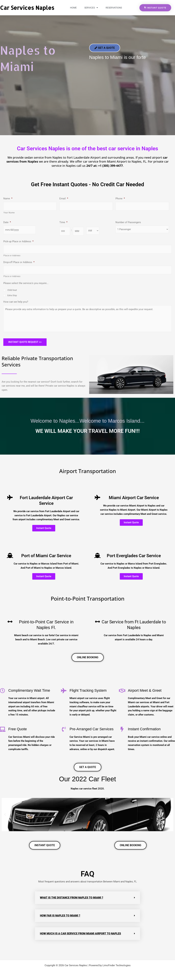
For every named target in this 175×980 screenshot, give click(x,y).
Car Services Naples (27, 8)
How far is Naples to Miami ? (60, 916)
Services (91, 8)
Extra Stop (12, 295)
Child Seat (12, 290)
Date (7, 222)
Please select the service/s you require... (26, 283)
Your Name (9, 213)
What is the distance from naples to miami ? (72, 898)
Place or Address (12, 256)
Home (73, 8)
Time (63, 222)
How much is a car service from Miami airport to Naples (80, 934)
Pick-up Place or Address (18, 241)
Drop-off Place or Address (19, 262)
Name (8, 199)
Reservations (114, 8)
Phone (120, 199)
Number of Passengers (128, 222)
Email (64, 199)
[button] (5, 815)
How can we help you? (16, 302)
